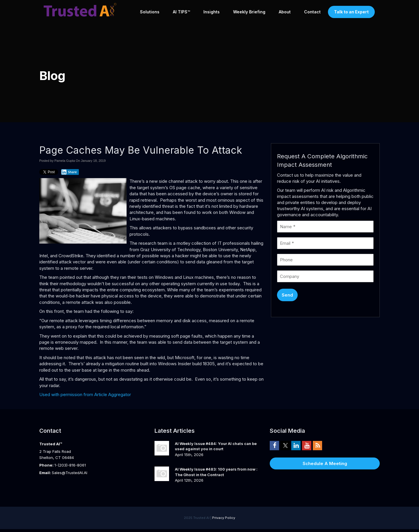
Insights (212, 12)
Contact (312, 12)
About (285, 12)
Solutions (150, 12)
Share (69, 172)
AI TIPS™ (181, 12)
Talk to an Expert (351, 12)
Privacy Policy (224, 518)
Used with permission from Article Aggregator (85, 394)
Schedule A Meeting (325, 463)
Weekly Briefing (249, 12)
